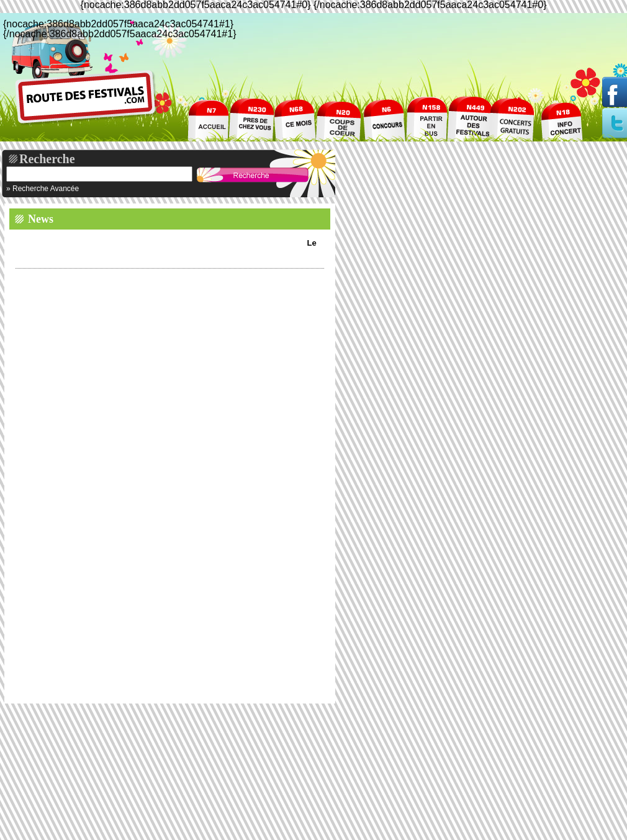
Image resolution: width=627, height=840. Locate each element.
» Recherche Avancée (43, 189)
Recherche (47, 159)
